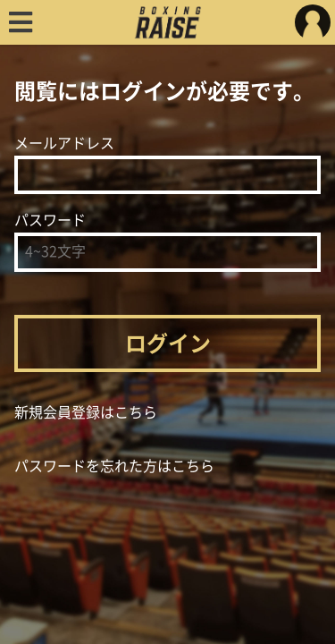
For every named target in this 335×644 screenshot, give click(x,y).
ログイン (168, 343)
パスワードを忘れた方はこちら (114, 466)
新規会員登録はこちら (86, 412)
